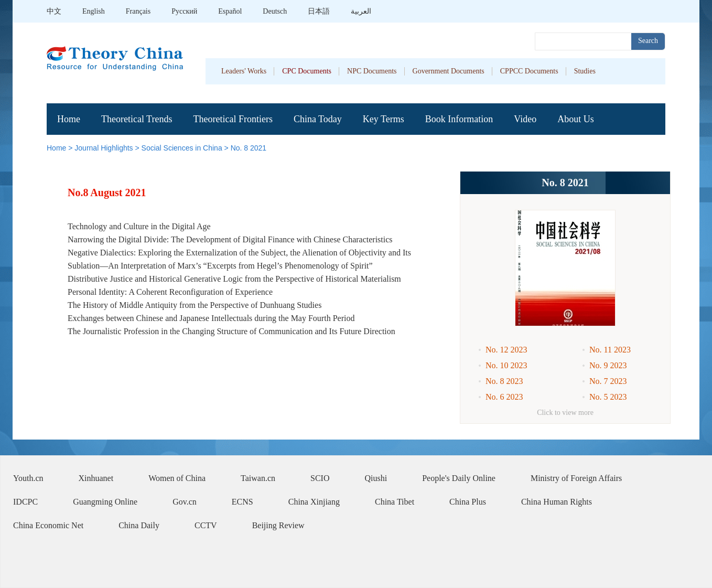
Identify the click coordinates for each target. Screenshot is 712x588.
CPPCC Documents (529, 71)
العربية (361, 11)
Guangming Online (105, 502)
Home (69, 119)
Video (525, 119)
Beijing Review (278, 525)
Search (648, 41)
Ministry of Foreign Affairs (576, 478)
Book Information (459, 119)
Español (230, 11)
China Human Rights (557, 502)
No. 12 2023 (506, 350)
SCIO (320, 478)
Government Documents (449, 71)
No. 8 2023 (504, 381)
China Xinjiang (314, 502)
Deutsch (275, 11)
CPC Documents (307, 71)
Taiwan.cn (258, 478)
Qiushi (376, 478)
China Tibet (395, 502)
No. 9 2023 (608, 365)
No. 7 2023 (608, 381)
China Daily (139, 525)
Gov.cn (185, 502)
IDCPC (25, 502)
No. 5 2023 (608, 397)
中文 (54, 11)
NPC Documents (372, 71)
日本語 (319, 11)
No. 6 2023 (504, 397)
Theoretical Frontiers (233, 119)
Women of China (177, 478)
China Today (318, 119)
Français (138, 11)
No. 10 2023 (506, 365)
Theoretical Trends (137, 119)
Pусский (184, 11)
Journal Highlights (104, 148)
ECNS (242, 502)
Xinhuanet (96, 478)
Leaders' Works (244, 71)
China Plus (468, 502)
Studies (585, 71)
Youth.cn (28, 478)
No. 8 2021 (249, 148)
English (94, 11)
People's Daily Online (459, 478)
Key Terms (384, 119)
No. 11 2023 (610, 350)
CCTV (206, 525)
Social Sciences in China (182, 148)
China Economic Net (48, 525)
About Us (576, 119)
